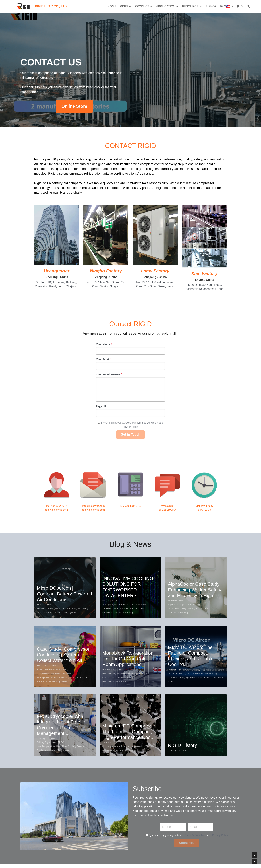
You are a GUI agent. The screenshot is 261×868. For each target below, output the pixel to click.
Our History (91, 842)
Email (193, 756)
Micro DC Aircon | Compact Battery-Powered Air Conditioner (64, 506)
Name (167, 756)
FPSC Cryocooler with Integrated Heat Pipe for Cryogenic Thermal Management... (62, 637)
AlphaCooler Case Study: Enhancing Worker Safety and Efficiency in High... (194, 502)
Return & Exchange (110, 842)
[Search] (248, 6)
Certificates (48, 842)
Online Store (74, 106)
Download (62, 842)
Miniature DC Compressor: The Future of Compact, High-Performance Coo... (130, 644)
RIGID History (182, 657)
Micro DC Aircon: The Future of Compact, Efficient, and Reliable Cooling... (191, 568)
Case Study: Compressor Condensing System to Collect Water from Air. (63, 567)
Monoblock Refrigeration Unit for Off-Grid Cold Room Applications (128, 571)
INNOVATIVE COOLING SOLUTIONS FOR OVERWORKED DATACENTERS (128, 499)
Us (80, 842)
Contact (74, 842)
